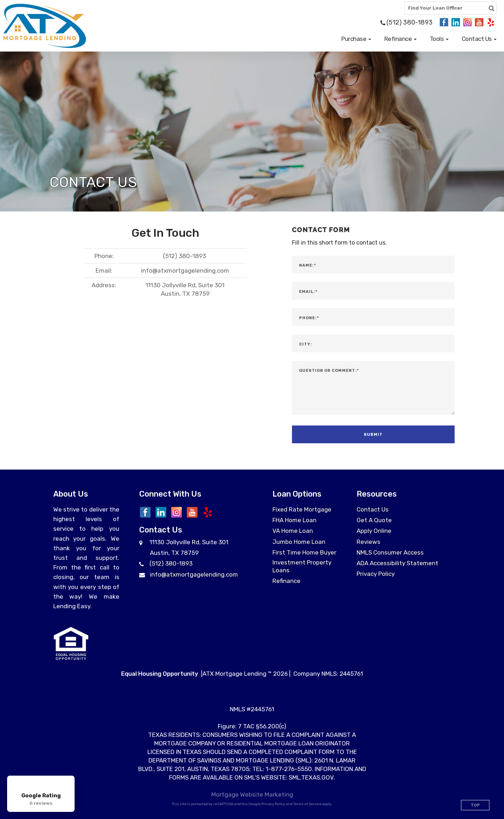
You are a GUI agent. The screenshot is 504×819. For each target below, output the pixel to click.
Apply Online (374, 531)
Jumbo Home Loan (299, 542)
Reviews (368, 542)
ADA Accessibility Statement (397, 563)
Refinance (286, 581)
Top (475, 805)
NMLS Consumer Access (390, 552)
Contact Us (373, 509)
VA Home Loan (293, 531)
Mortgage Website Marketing (252, 794)
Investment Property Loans (302, 566)
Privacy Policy (376, 574)
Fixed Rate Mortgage (302, 509)
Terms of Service (307, 804)
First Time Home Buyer (304, 552)
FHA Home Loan (294, 520)
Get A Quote (374, 520)
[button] (356, 39)
